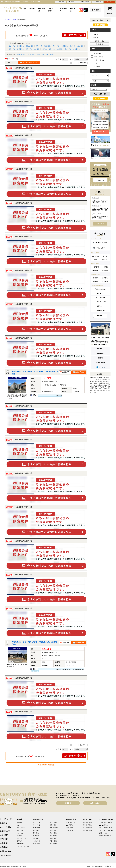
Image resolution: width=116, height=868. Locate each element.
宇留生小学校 (30, 46)
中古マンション (40, 54)
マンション (105, 260)
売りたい (32, 10)
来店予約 (85, 2)
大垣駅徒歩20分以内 (100, 289)
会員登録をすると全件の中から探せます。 (51, 35)
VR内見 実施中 (100, 362)
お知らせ (4, 823)
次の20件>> (83, 63)
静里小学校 (12, 49)
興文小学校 (39, 46)
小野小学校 (64, 46)
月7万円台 (105, 278)
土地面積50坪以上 (100, 310)
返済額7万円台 (87, 825)
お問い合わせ (110, 13)
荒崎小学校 (56, 46)
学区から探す (101, 248)
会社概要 (73, 10)
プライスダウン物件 (100, 298)
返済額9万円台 (87, 830)
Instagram (6, 855)
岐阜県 (94, 37)
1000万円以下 (95, 267)
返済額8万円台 (87, 828)
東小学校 (37, 49)
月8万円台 (95, 282)
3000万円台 (105, 271)
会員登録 (95, 10)
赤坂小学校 (12, 46)
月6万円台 (95, 278)
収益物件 (52, 54)
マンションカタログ (23, 846)
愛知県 (94, 34)
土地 (47, 54)
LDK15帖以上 (100, 293)
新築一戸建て (21, 54)
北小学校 (60, 49)
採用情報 (100, 358)
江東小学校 (47, 46)
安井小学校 (20, 46)
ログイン (110, 2)
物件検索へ (100, 316)
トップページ (6, 819)
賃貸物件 (19, 841)
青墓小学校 (76, 49)
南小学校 (44, 49)
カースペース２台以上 (100, 302)
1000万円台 (105, 267)
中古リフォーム (21, 838)
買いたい (23, 10)
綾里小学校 (80, 46)
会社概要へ (100, 349)
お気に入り (73, 2)
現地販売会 (42, 10)
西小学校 (72, 46)
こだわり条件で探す (101, 243)
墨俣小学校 (68, 49)
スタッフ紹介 (52, 10)
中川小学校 (29, 49)
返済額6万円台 (87, 822)
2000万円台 (95, 271)
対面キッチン (100, 306)
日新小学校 (52, 49)
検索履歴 (97, 2)
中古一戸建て (30, 54)
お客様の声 (63, 10)
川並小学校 (20, 49)
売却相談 (4, 847)
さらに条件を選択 (100, 94)
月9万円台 (105, 282)
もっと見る (100, 224)
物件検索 (19, 822)
